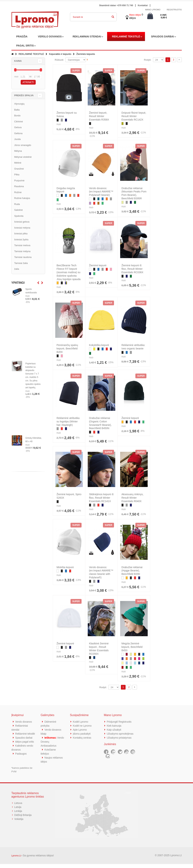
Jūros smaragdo (23, 145)
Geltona (18, 133)
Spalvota (19, 216)
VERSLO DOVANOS (50, 36)
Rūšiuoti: (59, 60)
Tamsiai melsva (22, 245)
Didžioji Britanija (23, 819)
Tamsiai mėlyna (22, 251)
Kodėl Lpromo (81, 722)
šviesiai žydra (21, 240)
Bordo (17, 116)
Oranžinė (19, 169)
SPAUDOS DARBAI (162, 36)
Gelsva (18, 127)
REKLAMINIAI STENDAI (87, 36)
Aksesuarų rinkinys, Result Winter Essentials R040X (132, 498)
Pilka (17, 175)
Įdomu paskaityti (82, 734)
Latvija (18, 811)
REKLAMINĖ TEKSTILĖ (126, 36)
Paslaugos (21, 758)
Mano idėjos (135, 15)
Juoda (17, 139)
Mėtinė (18, 163)
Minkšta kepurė (65, 567)
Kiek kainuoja (114, 726)
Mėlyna (18, 151)
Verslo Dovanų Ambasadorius (49, 742)
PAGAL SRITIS (25, 46)
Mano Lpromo (153, 10)
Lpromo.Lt (16, 860)
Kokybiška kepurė (99, 345)
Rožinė (18, 192)
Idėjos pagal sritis (25, 746)
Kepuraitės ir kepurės (60, 54)
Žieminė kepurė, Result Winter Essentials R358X (99, 116)
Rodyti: (148, 60)
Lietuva (18, 807)
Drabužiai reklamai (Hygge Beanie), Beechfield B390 (132, 571)
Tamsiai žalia (21, 263)
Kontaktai (143, 5)
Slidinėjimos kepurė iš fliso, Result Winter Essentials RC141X (101, 498)
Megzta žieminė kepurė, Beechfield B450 (132, 647)
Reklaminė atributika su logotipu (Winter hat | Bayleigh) (68, 421)
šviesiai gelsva (22, 222)
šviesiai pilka (21, 234)
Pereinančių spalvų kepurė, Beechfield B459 (67, 349)
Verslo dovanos (24, 722)
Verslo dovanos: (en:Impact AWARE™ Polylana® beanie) (101, 192)
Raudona (19, 186)
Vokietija (19, 823)
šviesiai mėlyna (22, 228)
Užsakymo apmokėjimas (121, 734)
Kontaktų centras (83, 738)
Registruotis (174, 10)
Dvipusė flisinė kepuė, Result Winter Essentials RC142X (134, 116)
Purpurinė (19, 181)
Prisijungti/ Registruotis (120, 722)
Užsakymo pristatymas (120, 738)
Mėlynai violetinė (23, 157)
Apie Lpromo (80, 730)
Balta (17, 110)
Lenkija (18, 815)
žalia (17, 269)
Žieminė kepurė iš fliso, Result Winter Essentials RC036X (132, 269)
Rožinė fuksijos (22, 198)
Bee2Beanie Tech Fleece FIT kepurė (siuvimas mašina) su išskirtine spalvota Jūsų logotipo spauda (69, 272)
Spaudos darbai (24, 742)
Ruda (17, 204)
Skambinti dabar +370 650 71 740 (116, 5)
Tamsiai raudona (23, 257)
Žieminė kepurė (98, 265)
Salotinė (19, 210)
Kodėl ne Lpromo (83, 726)
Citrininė (19, 122)
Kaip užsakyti (114, 730)
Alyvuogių (19, 104)
